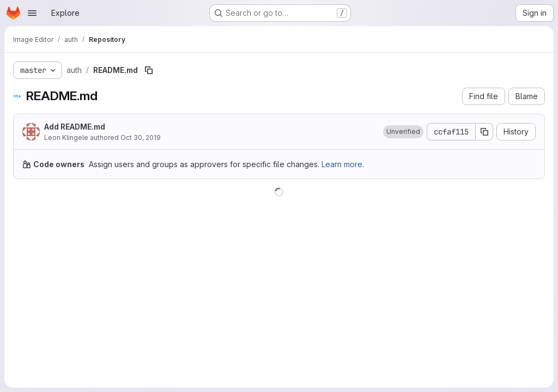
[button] (403, 132)
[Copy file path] (149, 70)
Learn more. (343, 164)
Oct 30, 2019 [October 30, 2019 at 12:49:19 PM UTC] (141, 137)
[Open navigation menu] (32, 13)
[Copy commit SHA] (484, 132)
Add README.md (75, 127)
